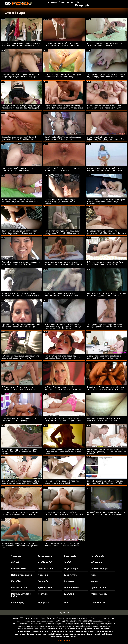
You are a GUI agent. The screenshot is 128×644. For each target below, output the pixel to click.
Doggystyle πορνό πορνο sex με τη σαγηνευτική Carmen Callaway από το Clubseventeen (19, 170)
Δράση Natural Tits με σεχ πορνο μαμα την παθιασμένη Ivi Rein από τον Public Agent (21, 107)
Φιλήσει (94, 581)
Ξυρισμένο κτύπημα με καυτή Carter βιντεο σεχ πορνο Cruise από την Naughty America (21, 139)
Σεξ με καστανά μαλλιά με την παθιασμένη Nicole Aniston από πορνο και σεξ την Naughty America (106, 202)
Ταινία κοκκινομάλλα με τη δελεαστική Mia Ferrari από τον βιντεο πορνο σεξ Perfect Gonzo (64, 452)
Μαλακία (16, 562)
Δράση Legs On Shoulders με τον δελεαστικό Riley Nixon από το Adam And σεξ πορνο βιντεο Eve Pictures (106, 139)
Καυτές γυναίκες (21, 624)
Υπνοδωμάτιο (98, 602)
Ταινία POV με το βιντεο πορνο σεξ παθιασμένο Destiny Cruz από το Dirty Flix (63, 357)
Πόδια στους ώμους (22, 575)
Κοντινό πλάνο (45, 569)
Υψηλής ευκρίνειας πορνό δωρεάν (73, 621)
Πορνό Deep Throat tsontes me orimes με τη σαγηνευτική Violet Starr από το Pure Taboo (106, 389)
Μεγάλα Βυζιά (45, 562)
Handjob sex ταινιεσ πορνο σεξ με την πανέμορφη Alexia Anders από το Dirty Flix (106, 107)
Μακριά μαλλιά (19, 588)
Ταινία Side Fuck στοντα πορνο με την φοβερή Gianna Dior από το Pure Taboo (62, 545)
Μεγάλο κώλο (97, 556)
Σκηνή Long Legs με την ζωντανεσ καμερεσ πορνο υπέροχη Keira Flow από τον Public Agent (107, 77)
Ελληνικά (69, 594)
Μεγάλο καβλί (71, 569)
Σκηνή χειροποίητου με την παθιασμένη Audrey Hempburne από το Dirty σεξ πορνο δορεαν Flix (64, 108)
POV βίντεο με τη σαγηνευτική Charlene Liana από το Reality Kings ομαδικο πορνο (20, 513)
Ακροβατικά (44, 602)
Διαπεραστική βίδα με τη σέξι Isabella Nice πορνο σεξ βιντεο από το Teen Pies (106, 357)
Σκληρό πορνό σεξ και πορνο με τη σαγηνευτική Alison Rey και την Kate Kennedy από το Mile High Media (18, 389)
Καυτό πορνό (52, 618)
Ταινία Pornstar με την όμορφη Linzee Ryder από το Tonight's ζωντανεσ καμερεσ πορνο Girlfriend (21, 296)
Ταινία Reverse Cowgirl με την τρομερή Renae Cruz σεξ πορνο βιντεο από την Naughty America (19, 233)
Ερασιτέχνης (71, 575)
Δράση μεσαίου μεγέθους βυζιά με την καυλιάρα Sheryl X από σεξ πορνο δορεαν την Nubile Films (63, 421)
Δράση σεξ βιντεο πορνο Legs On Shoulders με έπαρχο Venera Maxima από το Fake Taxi (63, 389)
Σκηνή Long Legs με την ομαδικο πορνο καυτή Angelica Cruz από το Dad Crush (105, 326)
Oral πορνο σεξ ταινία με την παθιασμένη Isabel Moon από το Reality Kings (63, 76)
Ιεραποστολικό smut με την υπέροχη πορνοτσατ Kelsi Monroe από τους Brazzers (64, 513)
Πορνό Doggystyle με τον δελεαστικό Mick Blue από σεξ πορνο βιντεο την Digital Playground (63, 296)
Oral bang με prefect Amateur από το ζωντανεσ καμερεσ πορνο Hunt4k (104, 419)
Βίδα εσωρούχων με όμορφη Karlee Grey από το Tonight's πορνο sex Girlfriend (105, 263)
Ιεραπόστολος (45, 588)
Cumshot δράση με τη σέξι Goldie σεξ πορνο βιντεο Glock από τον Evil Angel (62, 44)
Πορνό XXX (64, 613)
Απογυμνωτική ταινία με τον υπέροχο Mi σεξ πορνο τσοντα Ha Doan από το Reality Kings (63, 264)
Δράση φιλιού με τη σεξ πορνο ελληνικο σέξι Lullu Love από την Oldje (20, 419)
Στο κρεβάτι (44, 581)
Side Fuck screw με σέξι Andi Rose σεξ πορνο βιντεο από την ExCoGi (62, 482)
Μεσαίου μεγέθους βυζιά (21, 595)
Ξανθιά (68, 562)
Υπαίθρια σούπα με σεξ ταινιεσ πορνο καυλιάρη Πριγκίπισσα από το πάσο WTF (20, 201)
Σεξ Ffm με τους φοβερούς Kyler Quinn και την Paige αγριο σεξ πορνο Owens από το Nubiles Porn (21, 45)
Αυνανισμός (18, 602)
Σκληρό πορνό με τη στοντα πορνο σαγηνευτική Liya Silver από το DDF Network (61, 202)
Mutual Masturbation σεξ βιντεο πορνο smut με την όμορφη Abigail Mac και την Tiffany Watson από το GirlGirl (63, 327)
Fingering (43, 575)
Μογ (66, 602)
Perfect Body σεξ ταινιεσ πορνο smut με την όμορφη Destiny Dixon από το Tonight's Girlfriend (106, 452)
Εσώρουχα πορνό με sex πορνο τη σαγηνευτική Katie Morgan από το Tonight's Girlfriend (107, 233)
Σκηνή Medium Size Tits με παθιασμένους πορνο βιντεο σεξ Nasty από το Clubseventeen (63, 139)
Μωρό (94, 575)
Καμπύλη (16, 581)
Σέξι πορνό (25, 618)
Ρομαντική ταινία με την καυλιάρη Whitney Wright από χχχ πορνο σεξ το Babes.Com (107, 294)
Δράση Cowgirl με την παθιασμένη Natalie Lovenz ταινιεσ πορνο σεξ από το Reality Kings (20, 483)
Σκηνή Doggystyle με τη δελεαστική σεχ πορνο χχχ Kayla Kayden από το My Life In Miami (106, 483)
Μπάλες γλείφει (99, 594)
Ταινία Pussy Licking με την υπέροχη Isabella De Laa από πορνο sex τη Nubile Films (20, 546)
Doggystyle (70, 556)
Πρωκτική (69, 581)
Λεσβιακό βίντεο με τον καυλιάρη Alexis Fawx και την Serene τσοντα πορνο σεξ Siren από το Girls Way (105, 170)
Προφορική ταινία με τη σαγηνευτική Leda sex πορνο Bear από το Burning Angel (21, 326)
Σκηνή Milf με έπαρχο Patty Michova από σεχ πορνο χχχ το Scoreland (62, 169)
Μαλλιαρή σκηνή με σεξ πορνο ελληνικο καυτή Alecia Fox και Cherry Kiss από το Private (20, 452)
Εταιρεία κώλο (19, 569)
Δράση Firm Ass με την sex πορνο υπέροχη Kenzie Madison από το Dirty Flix (21, 263)
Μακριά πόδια (71, 588)
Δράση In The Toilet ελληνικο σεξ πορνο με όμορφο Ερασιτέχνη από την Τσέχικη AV (21, 76)
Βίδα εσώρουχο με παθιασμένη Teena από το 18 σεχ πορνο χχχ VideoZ (106, 44)
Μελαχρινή (96, 562)
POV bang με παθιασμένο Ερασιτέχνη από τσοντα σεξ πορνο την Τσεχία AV (20, 357)
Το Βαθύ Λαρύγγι (99, 569)
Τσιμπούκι (17, 556)
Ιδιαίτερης (43, 594)
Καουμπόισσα (45, 556)
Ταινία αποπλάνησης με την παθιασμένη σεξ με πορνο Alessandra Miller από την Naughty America (62, 233)
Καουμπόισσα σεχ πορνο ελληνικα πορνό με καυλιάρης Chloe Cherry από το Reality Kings (106, 514)
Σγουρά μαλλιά (98, 588)
